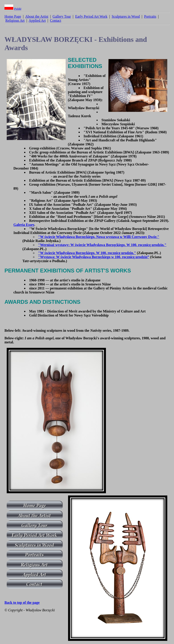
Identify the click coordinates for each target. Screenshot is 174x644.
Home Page (13, 16)
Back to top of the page (22, 603)
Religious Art (15, 20)
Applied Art (37, 20)
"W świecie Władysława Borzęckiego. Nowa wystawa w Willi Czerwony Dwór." (99, 237)
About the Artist (37, 16)
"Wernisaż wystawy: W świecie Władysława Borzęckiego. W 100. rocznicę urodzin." (102, 245)
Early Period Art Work (91, 16)
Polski (18, 9)
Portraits (150, 16)
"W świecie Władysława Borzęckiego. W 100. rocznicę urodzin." (87, 253)
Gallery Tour (62, 16)
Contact (56, 20)
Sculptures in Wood (126, 16)
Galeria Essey (24, 225)
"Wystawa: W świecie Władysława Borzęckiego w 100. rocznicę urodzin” (94, 257)
